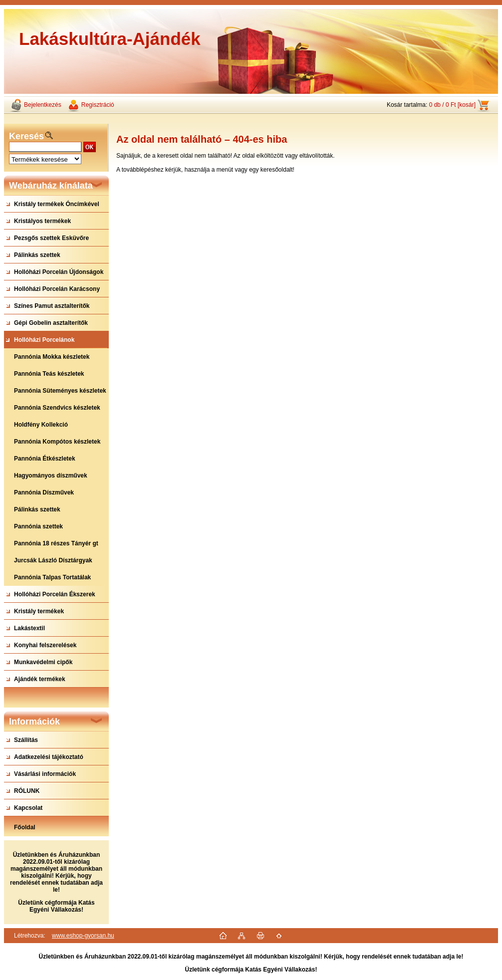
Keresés (26, 136)
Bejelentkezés (43, 105)
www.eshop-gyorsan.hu (83, 936)
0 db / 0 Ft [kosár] (452, 105)
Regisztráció (98, 105)
